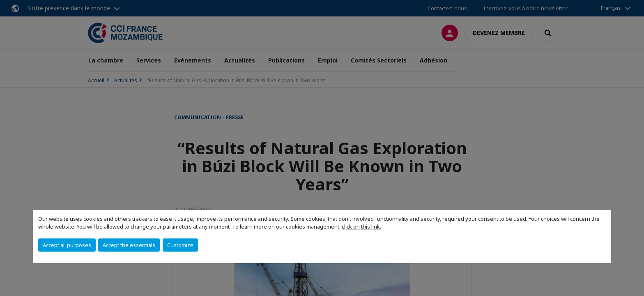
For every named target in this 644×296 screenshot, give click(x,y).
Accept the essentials (129, 245)
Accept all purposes (67, 245)
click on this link (361, 227)
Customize (180, 245)
